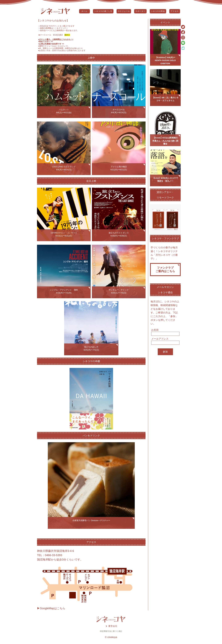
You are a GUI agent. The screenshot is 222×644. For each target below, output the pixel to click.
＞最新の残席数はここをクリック (52, 28)
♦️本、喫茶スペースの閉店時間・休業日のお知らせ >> (60, 48)
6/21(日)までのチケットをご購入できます (57, 26)
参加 (165, 352)
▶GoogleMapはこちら (51, 608)
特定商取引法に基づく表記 (111, 631)
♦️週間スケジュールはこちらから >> (53, 46)
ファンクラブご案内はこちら (165, 269)
